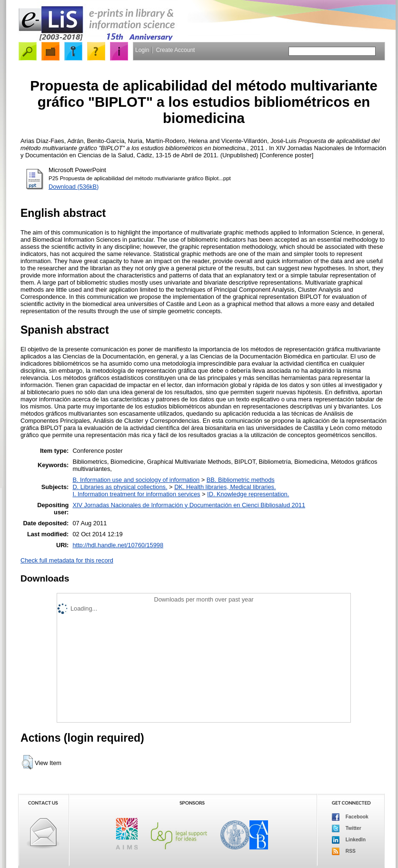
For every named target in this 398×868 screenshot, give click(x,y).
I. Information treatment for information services (136, 494)
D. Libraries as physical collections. (120, 487)
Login (142, 50)
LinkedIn (349, 840)
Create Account (175, 50)
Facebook (350, 817)
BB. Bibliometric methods (241, 480)
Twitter (347, 828)
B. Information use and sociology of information (136, 480)
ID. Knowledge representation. (248, 494)
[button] (27, 762)
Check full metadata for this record (67, 560)
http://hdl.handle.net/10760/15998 (118, 545)
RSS (344, 851)
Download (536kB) (74, 187)
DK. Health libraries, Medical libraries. (225, 487)
